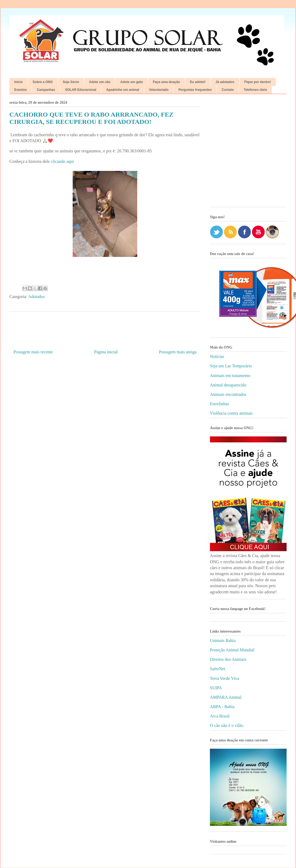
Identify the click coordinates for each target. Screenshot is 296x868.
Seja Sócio (71, 82)
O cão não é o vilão (227, 725)
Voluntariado (159, 90)
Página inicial (106, 352)
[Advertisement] (50, 153)
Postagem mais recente (33, 352)
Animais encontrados (228, 394)
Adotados (36, 297)
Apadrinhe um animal (123, 90)
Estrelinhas (219, 404)
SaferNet (218, 669)
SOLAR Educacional (81, 90)
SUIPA (216, 688)
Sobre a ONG (43, 82)
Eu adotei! (198, 82)
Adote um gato (132, 82)
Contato (228, 90)
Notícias (217, 356)
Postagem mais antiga (178, 352)
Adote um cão (100, 82)
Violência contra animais (231, 413)
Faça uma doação (166, 82)
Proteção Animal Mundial (232, 650)
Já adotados (225, 82)
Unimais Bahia (223, 641)
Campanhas (46, 90)
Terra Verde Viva (224, 678)
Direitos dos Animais (228, 659)
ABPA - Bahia (222, 707)
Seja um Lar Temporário (231, 366)
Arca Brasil (220, 716)
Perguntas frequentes (195, 90)
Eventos (21, 90)
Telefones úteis (255, 90)
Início (18, 82)
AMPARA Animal (226, 697)
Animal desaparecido (228, 385)
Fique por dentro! (258, 82)
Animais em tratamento (230, 376)
